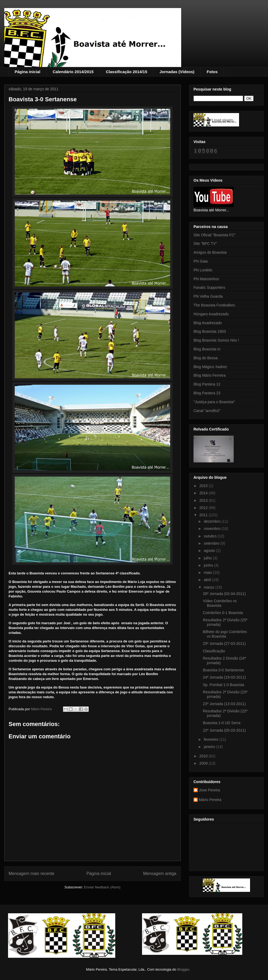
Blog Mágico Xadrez (210, 367)
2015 (204, 486)
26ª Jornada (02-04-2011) (224, 594)
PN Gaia (201, 261)
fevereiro (211, 739)
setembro (212, 543)
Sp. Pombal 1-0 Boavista (224, 685)
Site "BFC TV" (205, 244)
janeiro (210, 747)
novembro (213, 529)
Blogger (183, 969)
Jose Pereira (209, 790)
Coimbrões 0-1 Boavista (223, 613)
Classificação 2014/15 (126, 72)
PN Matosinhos (206, 279)
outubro (211, 536)
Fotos (212, 72)
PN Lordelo (203, 270)
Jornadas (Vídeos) (177, 72)
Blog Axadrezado (208, 323)
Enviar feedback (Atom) (102, 887)
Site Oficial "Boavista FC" (215, 235)
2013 (204, 500)
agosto (210, 551)
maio (208, 573)
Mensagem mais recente (31, 874)
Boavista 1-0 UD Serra (222, 723)
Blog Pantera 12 (207, 384)
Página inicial (28, 72)
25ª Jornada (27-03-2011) (224, 644)
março (209, 587)
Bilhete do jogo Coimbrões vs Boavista (225, 634)
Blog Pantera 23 (207, 393)
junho (209, 565)
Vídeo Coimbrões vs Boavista (220, 603)
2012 (204, 508)
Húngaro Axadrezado (211, 314)
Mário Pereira (210, 800)
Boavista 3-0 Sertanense (223, 670)
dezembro (213, 521)
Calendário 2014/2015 (73, 72)
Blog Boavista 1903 (210, 331)
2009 (204, 763)
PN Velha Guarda (208, 296)
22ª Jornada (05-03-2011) (224, 730)
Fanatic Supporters (209, 287)
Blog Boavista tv (207, 349)
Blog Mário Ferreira (210, 375)
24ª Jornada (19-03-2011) (224, 677)
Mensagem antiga (160, 874)
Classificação (214, 651)
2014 (204, 493)
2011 (204, 515)
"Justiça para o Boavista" (214, 402)
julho (208, 558)
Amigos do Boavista (210, 252)
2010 (204, 756)
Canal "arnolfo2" (207, 411)
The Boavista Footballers (214, 305)
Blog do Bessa (206, 358)
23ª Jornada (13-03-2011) (224, 704)
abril (208, 580)
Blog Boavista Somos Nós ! (216, 340)
